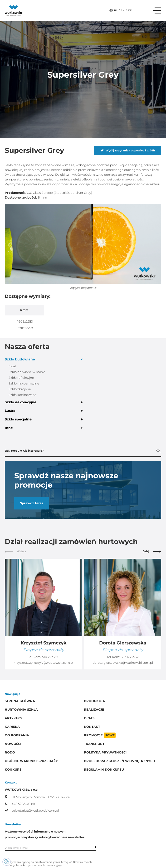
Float (12, 366)
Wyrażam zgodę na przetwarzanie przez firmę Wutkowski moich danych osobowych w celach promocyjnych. (50, 864)
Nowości (13, 744)
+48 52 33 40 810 (21, 804)
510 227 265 (51, 657)
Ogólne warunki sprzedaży (31, 761)
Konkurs (13, 770)
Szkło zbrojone (20, 389)
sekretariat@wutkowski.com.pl (32, 811)
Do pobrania (17, 735)
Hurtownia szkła (21, 710)
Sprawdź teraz (32, 503)
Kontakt (92, 727)
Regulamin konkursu (104, 770)
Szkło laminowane (23, 395)
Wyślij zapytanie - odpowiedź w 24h (128, 150)
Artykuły (14, 718)
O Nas (89, 718)
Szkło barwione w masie (27, 372)
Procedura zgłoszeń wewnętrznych (120, 761)
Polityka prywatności (105, 752)
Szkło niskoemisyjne (24, 383)
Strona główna (20, 701)
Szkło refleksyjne (21, 378)
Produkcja (94, 701)
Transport (94, 744)
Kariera (12, 727)
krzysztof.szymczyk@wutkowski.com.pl (44, 663)
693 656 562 (130, 657)
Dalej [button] (152, 551)
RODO (10, 752)
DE (130, 10)
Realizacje (94, 710)
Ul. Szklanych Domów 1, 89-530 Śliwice (37, 797)
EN (123, 10)
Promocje (100, 735)
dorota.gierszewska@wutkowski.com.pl (123, 663)
